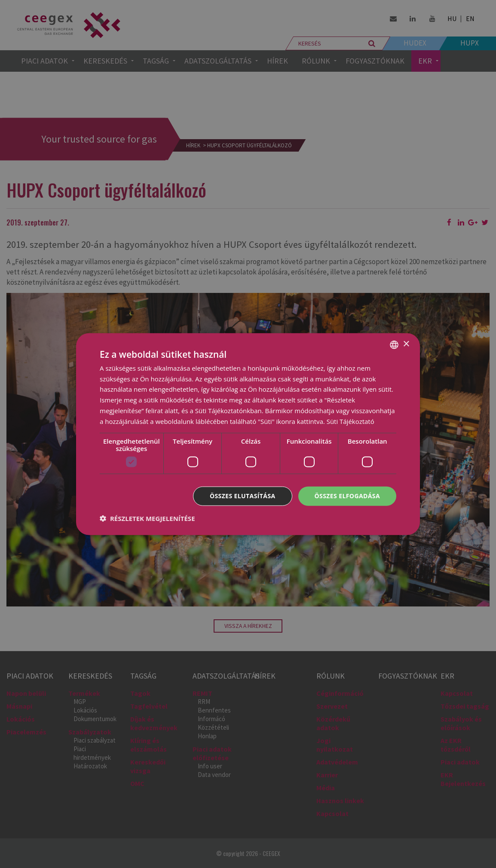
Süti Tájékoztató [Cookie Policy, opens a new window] (351, 421)
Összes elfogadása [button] (347, 496)
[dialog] (248, 434)
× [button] (406, 344)
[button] (147, 518)
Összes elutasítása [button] (243, 496)
